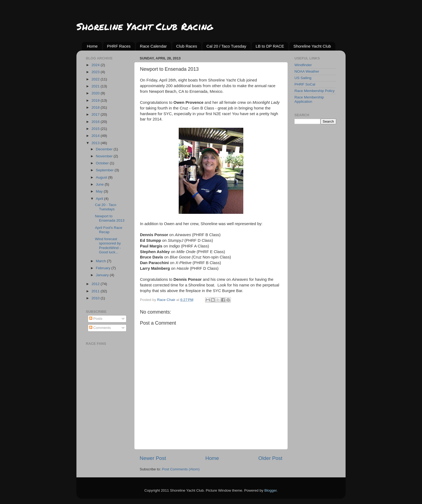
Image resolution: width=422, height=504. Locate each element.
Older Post (270, 458)
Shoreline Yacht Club (312, 46)
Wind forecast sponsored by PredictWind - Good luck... (108, 246)
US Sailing (303, 78)
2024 (96, 65)
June (100, 184)
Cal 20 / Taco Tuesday (226, 46)
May (100, 191)
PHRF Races (119, 46)
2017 (96, 114)
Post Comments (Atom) (181, 469)
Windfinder (303, 65)
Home (92, 46)
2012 (96, 284)
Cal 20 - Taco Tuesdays (106, 207)
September (105, 170)
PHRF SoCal (305, 84)
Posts (96, 319)
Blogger (270, 490)
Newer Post (153, 458)
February (104, 268)
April (100, 199)
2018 (96, 107)
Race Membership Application (309, 99)
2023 (96, 72)
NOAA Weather (307, 71)
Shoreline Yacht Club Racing (145, 26)
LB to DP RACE (270, 46)
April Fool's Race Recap (109, 230)
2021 (96, 86)
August (102, 177)
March (101, 261)
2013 (96, 143)
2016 (96, 122)
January (103, 275)
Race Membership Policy (314, 91)
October (103, 163)
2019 (96, 100)
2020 (96, 93)
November (105, 156)
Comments (100, 328)
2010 (96, 298)
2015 (96, 129)
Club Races (187, 46)
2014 (96, 136)
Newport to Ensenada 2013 (110, 218)
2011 (96, 291)
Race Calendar (153, 46)
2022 (96, 79)
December (105, 149)
